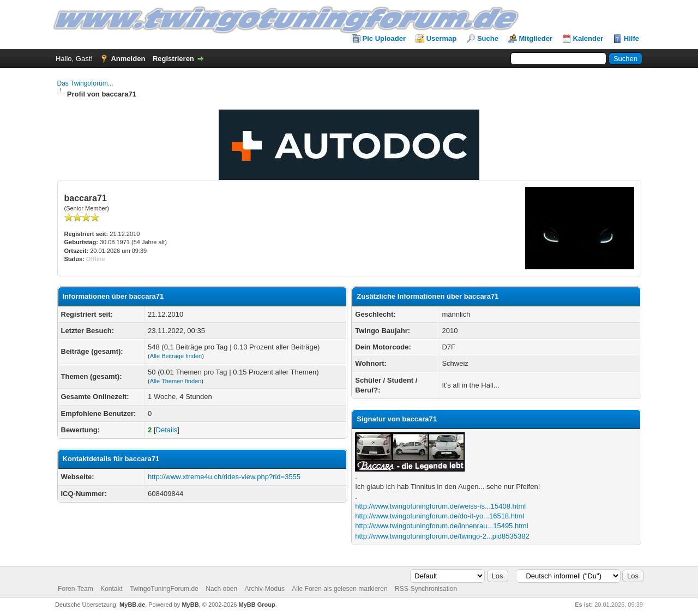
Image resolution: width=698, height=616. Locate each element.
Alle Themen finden (176, 381)
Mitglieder (536, 38)
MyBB (190, 605)
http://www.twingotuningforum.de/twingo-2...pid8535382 (442, 536)
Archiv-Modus (265, 589)
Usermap (442, 38)
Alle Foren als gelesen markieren (339, 589)
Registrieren (173, 59)
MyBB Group (257, 605)
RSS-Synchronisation (426, 589)
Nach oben (221, 589)
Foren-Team (76, 589)
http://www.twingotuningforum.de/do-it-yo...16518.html (440, 516)
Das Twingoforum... (85, 83)
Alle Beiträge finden (176, 356)
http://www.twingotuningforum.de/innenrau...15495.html (441, 526)
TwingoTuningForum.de (164, 589)
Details (167, 430)
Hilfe (631, 38)
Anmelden (128, 59)
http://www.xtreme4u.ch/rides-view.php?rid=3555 (224, 477)
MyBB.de (132, 605)
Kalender (588, 38)
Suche (488, 38)
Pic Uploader (384, 38)
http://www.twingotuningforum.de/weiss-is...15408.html (440, 506)
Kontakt (112, 589)
